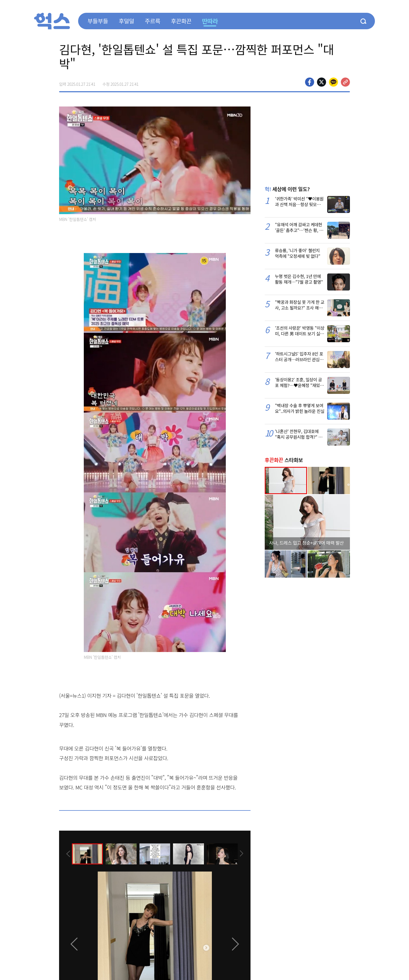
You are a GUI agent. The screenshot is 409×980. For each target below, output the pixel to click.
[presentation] (67, 854)
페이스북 (310, 82)
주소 (345, 82)
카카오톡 (333, 82)
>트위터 (322, 82)
